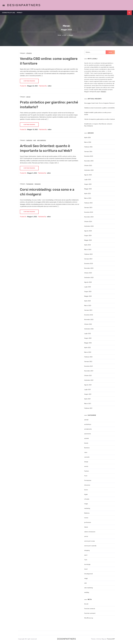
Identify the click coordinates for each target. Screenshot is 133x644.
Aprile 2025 (88, 194)
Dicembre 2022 (89, 315)
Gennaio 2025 (88, 208)
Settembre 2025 (89, 170)
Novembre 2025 (89, 161)
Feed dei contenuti (90, 609)
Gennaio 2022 (88, 362)
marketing (29, 140)
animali (86, 420)
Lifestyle (29, 53)
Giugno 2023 (88, 292)
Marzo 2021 (88, 404)
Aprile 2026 (88, 138)
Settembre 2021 (89, 380)
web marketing (41, 140)
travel (86, 569)
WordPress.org (89, 618)
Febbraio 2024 (88, 254)
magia (86, 504)
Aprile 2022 (88, 348)
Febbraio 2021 (88, 408)
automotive (88, 434)
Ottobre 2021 (88, 376)
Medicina (87, 513)
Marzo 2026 (88, 142)
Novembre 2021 (89, 371)
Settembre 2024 (89, 226)
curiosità (87, 457)
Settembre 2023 (89, 278)
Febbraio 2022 (88, 357)
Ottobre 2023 (88, 273)
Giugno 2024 (88, 236)
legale (86, 494)
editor (50, 86)
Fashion (87, 471)
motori (86, 518)
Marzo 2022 (88, 352)
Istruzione (38, 184)
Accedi (86, 604)
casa (86, 452)
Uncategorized (88, 574)
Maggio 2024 (88, 240)
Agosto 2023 (88, 282)
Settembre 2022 (89, 329)
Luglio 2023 (88, 287)
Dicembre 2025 (89, 156)
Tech (86, 560)
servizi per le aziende (90, 546)
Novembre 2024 (89, 217)
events (86, 466)
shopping (87, 550)
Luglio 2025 (88, 180)
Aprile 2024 (88, 245)
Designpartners (24, 5)
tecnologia (87, 564)
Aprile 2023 (88, 301)
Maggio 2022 (88, 343)
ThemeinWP (111, 639)
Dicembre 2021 (89, 366)
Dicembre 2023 (89, 264)
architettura (88, 424)
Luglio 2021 (88, 390)
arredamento (88, 429)
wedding (87, 592)
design (86, 462)
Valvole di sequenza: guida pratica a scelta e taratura (100, 119)
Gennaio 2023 (88, 310)
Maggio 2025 (88, 189)
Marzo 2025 (88, 198)
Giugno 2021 (88, 394)
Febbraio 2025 (88, 203)
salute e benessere (90, 532)
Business (87, 448)
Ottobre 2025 (88, 166)
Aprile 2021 (88, 399)
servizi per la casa (90, 541)
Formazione (30, 184)
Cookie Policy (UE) (9, 13)
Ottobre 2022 (88, 324)
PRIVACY (104, 92)
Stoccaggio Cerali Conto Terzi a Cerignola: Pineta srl (99, 103)
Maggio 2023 (88, 296)
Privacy (20, 13)
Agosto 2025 (88, 175)
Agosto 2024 (88, 231)
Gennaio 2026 (88, 152)
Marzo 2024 (88, 250)
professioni (88, 522)
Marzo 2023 (88, 306)
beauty (86, 443)
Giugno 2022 (88, 338)
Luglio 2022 (88, 334)
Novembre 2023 (89, 268)
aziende (87, 438)
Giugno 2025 (88, 184)
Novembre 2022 (89, 320)
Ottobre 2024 (88, 222)
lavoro (86, 490)
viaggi (86, 578)
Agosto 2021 (88, 385)
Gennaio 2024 (88, 259)
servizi (28, 97)
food (86, 476)
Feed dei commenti (90, 613)
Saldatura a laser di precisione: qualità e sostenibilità (99, 108)
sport (86, 555)
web (35, 140)
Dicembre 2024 (89, 212)
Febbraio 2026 (88, 147)
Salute (86, 527)
